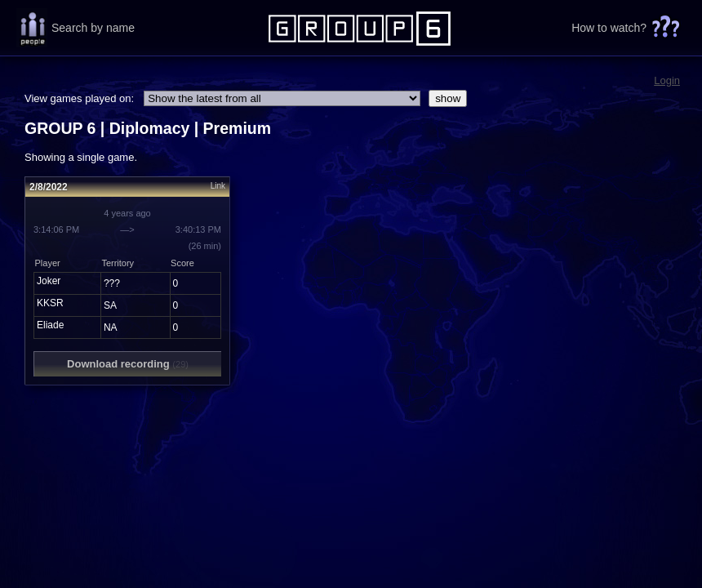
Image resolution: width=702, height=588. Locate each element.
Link (218, 186)
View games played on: (79, 98)
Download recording (128, 364)
